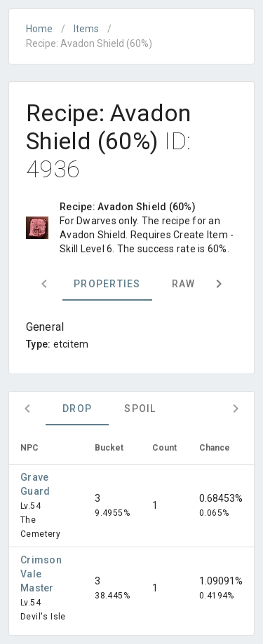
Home (39, 29)
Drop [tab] (77, 409)
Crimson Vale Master (41, 574)
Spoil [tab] (140, 409)
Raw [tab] (184, 284)
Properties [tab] (107, 284)
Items (86, 29)
